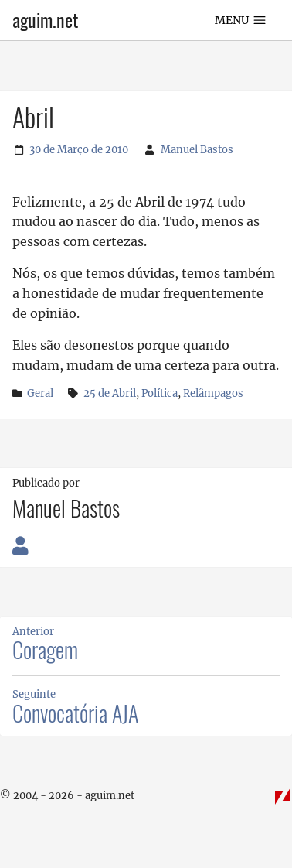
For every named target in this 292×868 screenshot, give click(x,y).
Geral (40, 393)
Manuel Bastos (197, 149)
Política (160, 393)
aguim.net (45, 20)
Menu (241, 20)
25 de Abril (110, 393)
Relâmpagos (213, 393)
